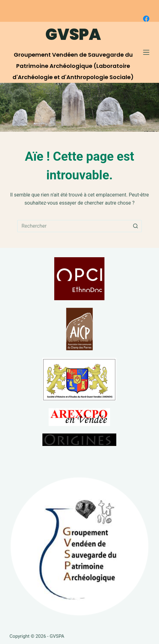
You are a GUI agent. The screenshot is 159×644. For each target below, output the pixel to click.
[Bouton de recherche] (136, 226)
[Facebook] (146, 19)
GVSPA (73, 35)
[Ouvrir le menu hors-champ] (146, 52)
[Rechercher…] (79, 226)
